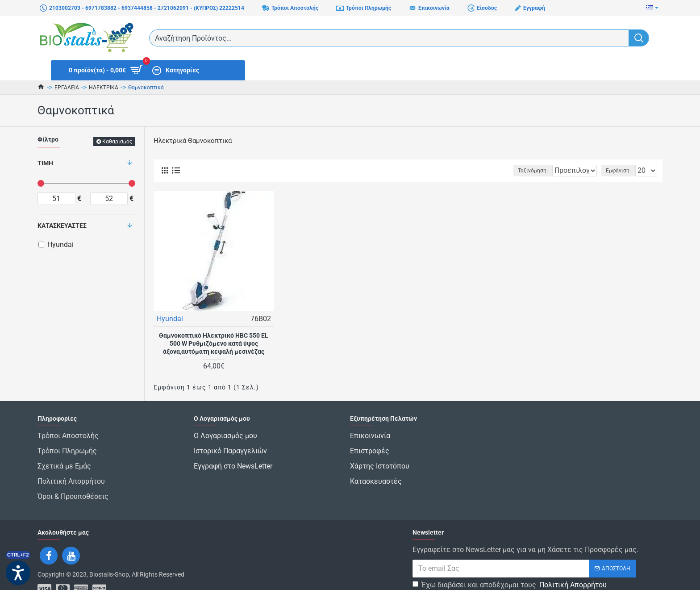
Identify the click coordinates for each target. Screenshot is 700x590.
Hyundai (170, 318)
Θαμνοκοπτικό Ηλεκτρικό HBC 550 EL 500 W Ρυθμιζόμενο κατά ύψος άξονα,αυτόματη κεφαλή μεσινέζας (214, 343)
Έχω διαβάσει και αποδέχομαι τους (510, 563)
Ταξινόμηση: (505, 171)
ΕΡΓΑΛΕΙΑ (67, 88)
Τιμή (45, 163)
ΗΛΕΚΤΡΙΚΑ (104, 88)
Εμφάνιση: (621, 171)
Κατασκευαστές (62, 226)
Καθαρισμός (117, 142)
